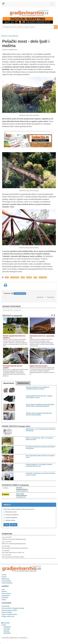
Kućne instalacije (7, 612)
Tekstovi (4, 591)
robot (23, 277)
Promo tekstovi (6, 594)
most (7, 277)
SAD (35, 277)
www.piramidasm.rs (22, 491)
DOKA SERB (20, 494)
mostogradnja (15, 277)
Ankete (4, 600)
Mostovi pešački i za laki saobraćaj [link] (13, 310)
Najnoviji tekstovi (9, 383)
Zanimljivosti (14, 36)
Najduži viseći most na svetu (38, 366)
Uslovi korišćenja (7, 583)
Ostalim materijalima (11, 518)
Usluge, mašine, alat (8, 616)
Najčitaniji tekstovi (23, 383)
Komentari (7, 534)
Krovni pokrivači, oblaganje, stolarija (13, 608)
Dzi (3, 551)
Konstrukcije (6, 606)
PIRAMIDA (19, 488)
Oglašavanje (5, 579)
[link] (29, 13)
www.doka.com (21, 497)
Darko (3, 555)
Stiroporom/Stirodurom (12, 515)
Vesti (3, 590)
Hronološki (40, 297)
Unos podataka (6, 581)
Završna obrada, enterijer (9, 610)
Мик (3, 546)
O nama (4, 575)
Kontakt (4, 577)
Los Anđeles (43, 277)
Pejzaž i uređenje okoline (9, 614)
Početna (4, 36)
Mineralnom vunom (11, 512)
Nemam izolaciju (10, 520)
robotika (29, 277)
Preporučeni (51, 297)
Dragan (4, 537)
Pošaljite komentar (20, 294)
